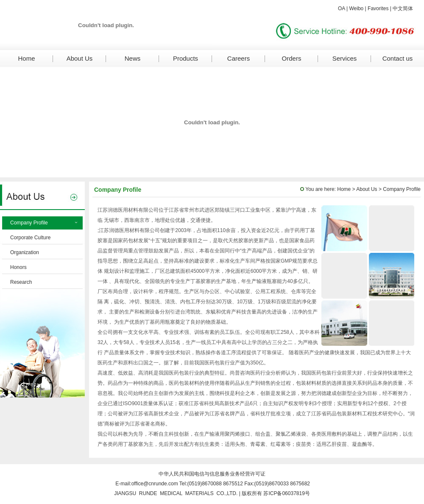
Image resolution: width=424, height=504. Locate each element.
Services (345, 58)
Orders (292, 58)
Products (185, 58)
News (133, 58)
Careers (238, 58)
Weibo (356, 8)
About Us (80, 58)
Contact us (398, 58)
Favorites (378, 8)
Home (26, 58)
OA (342, 8)
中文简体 (403, 8)
